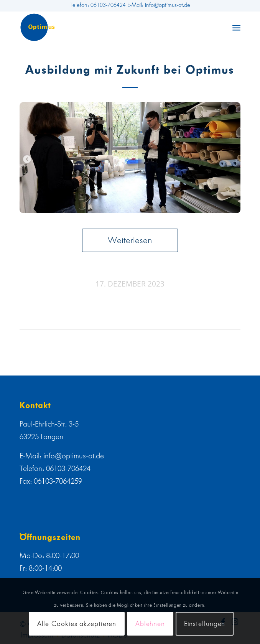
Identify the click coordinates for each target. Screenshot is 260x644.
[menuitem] (236, 27)
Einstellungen (205, 624)
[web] (108, 27)
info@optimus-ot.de (74, 456)
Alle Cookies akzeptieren (77, 624)
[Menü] (236, 27)
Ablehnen (150, 624)
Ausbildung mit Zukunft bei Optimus (130, 70)
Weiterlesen (130, 240)
